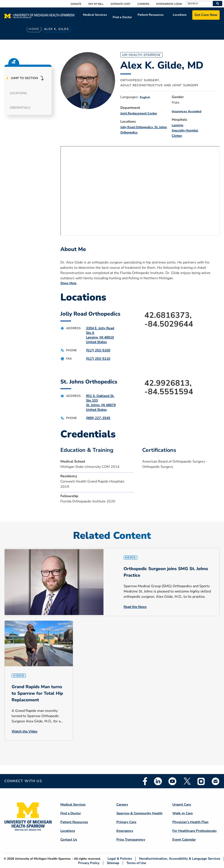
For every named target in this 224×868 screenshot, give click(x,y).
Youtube (172, 781)
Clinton (177, 136)
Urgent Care (182, 804)
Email (216, 781)
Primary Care (126, 822)
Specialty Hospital (185, 130)
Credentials (20, 108)
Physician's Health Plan (190, 822)
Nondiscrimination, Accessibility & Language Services (180, 859)
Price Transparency (131, 840)
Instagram (201, 781)
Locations (180, 15)
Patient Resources (151, 15)
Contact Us (69, 840)
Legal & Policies (120, 859)
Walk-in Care (183, 813)
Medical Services (95, 15)
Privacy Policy (89, 863)
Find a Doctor (122, 17)
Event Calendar (184, 840)
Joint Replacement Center (139, 113)
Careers (143, 4)
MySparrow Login (169, 4)
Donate (76, 4)
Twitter (187, 781)
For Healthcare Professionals (194, 831)
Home (34, 29)
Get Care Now (206, 15)
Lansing (177, 125)
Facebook (145, 781)
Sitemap (113, 863)
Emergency (125, 831)
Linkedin (158, 781)
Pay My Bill (96, 4)
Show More (68, 283)
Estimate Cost (121, 4)
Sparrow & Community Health (139, 813)
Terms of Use (136, 863)
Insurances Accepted (186, 111)
